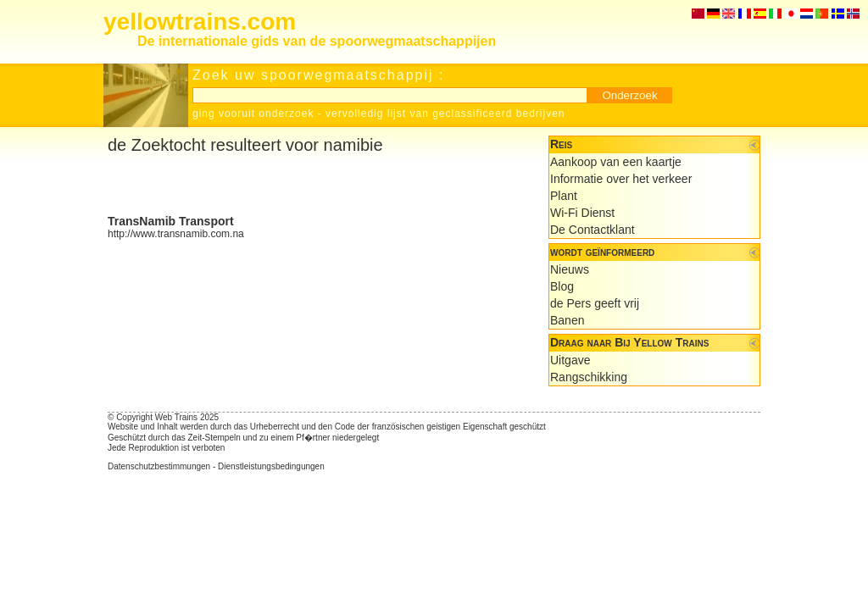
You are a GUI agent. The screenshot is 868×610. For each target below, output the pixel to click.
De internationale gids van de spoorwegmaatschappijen (317, 41)
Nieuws (570, 269)
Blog (562, 286)
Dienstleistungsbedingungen (271, 466)
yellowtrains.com (200, 22)
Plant (564, 196)
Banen (567, 320)
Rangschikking (589, 377)
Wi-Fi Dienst (582, 213)
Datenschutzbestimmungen (159, 466)
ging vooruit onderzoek (253, 114)
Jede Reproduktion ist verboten (166, 448)
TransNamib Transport (171, 221)
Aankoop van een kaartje (616, 162)
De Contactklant (593, 230)
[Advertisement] (306, 185)
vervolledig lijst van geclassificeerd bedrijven (445, 114)
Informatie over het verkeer (621, 179)
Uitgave (570, 360)
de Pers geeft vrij (595, 303)
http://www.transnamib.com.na (176, 234)
